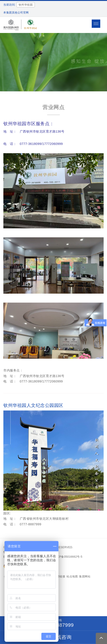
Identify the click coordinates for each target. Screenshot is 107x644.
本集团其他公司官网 (16, 13)
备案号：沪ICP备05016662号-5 (62, 557)
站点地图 (72, 576)
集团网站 (85, 576)
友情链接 (60, 576)
